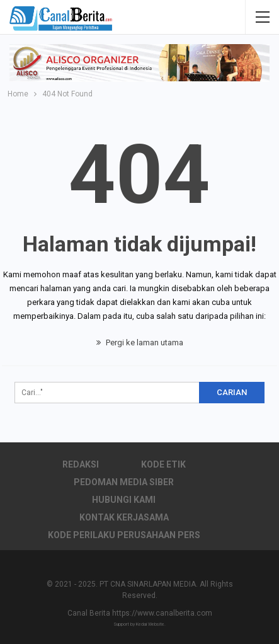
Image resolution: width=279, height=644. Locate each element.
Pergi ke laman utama (140, 342)
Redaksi (81, 464)
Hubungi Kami (124, 500)
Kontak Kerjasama (124, 517)
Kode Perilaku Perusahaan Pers (124, 535)
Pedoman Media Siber (124, 482)
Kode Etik (163, 464)
